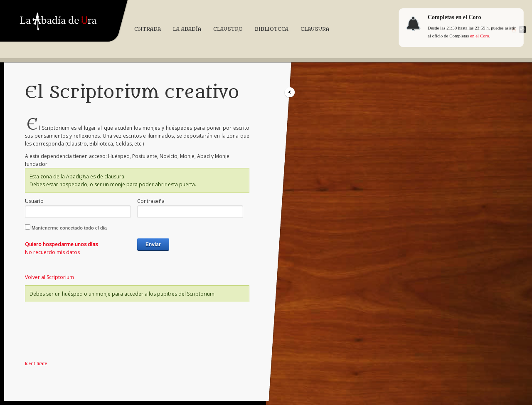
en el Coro (480, 36)
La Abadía (187, 29)
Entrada (148, 29)
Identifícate (36, 363)
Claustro (228, 29)
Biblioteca (272, 29)
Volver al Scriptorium (49, 277)
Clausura (315, 29)
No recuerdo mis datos (52, 252)
